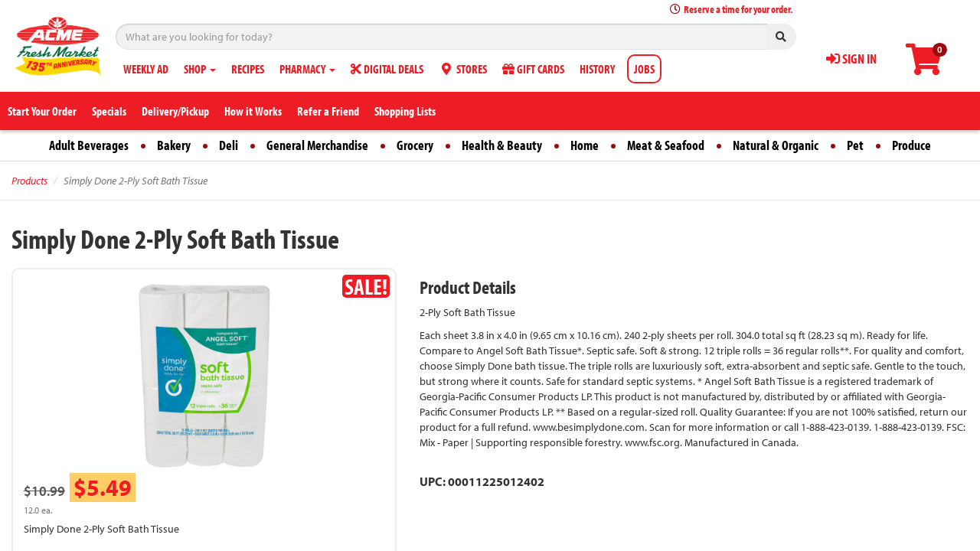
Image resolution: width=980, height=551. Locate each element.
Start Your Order (42, 111)
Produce (911, 145)
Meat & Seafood (666, 145)
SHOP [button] (200, 69)
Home (585, 145)
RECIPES (248, 69)
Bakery (174, 145)
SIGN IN (851, 59)
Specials (109, 111)
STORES (463, 69)
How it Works (253, 111)
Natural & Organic (776, 145)
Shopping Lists (405, 111)
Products (29, 181)
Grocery (415, 145)
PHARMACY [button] (307, 69)
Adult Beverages (89, 145)
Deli (229, 145)
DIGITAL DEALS (387, 69)
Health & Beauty (502, 145)
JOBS (644, 69)
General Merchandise (317, 145)
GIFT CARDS (533, 69)
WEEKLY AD (146, 69)
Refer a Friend (328, 111)
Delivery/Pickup (175, 111)
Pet (855, 145)
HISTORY (597, 69)
